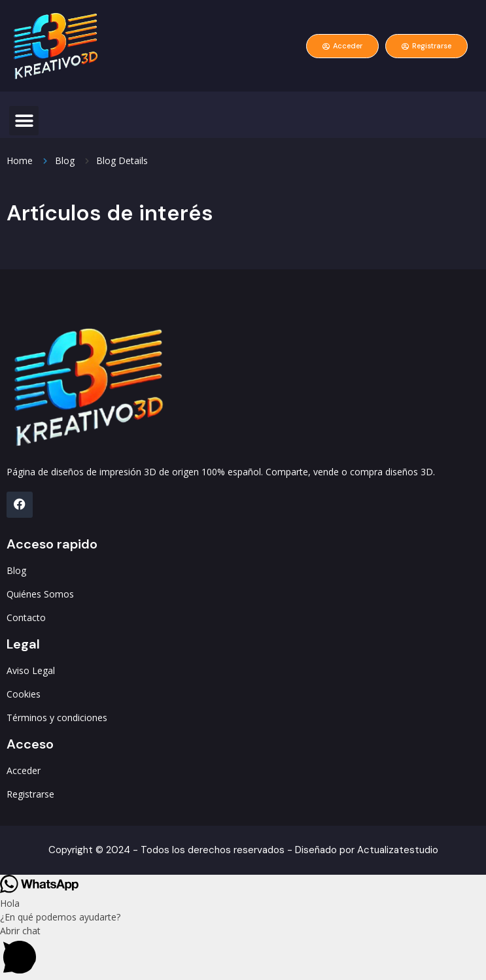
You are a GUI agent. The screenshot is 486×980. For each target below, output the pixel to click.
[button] (24, 121)
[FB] (20, 505)
